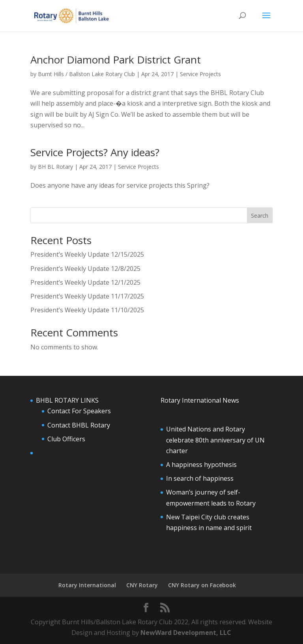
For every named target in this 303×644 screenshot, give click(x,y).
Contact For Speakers (79, 411)
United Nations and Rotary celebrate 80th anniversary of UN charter (215, 440)
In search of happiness (200, 478)
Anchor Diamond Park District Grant (116, 60)
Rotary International (87, 585)
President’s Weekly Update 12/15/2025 (87, 254)
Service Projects (200, 74)
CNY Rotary (142, 585)
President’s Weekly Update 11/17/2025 (87, 296)
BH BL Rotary (55, 167)
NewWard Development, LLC (186, 633)
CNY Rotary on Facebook (202, 585)
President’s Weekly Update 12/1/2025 (85, 282)
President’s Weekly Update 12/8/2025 (85, 269)
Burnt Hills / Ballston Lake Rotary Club (86, 74)
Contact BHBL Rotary (79, 425)
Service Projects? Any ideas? (95, 152)
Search (260, 216)
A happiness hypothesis (201, 465)
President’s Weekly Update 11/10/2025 (87, 310)
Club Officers (66, 439)
